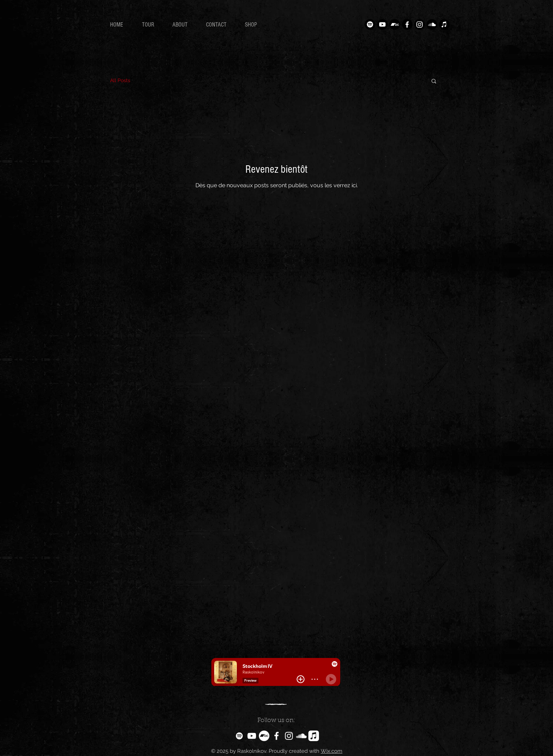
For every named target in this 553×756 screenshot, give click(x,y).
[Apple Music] (314, 736)
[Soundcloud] (432, 24)
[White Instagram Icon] (289, 736)
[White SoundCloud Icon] (301, 736)
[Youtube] (382, 24)
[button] (434, 82)
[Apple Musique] (444, 24)
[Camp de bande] (395, 24)
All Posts (120, 80)
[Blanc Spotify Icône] (239, 736)
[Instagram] (420, 24)
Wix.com (332, 751)
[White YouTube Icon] (252, 736)
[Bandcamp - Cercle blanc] (264, 736)
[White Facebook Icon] (276, 736)
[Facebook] (407, 24)
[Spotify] (370, 24)
